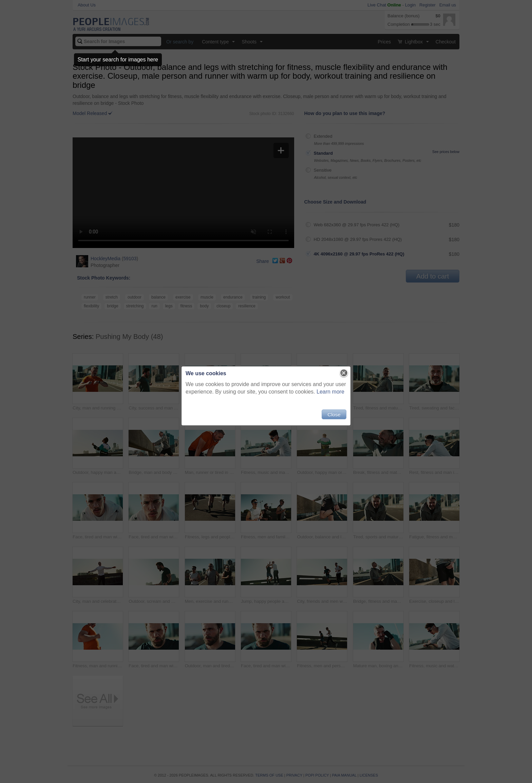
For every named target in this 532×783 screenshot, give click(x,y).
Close (334, 414)
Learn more (330, 392)
